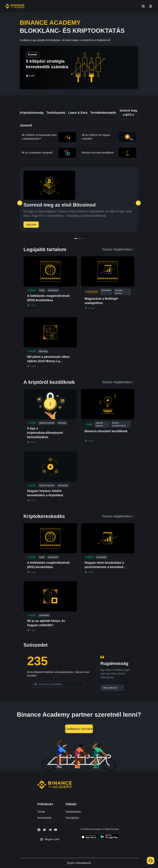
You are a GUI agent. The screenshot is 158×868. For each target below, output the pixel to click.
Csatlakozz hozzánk (79, 729)
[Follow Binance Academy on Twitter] (44, 830)
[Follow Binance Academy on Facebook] (39, 830)
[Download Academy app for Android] (109, 837)
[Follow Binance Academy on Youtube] (56, 830)
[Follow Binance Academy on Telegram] (50, 830)
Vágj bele (31, 225)
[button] (151, 6)
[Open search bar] (142, 6)
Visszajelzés (72, 818)
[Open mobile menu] (151, 6)
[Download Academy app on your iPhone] (89, 837)
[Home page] (15, 6)
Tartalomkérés (73, 812)
